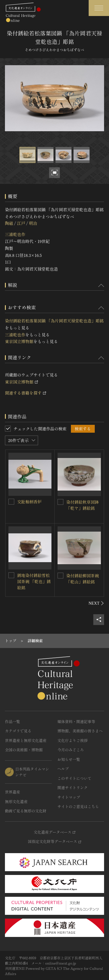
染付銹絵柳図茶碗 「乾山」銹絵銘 (83, 579)
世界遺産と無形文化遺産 (26, 740)
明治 (33, 223)
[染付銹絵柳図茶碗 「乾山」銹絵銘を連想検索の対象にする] (60, 576)
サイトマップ (69, 797)
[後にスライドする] (96, 603)
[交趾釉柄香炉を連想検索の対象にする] (11, 502)
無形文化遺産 (16, 801)
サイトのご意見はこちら (78, 806)
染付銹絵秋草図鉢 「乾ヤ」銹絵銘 (83, 505)
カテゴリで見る (18, 731)
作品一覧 (12, 721)
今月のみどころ (71, 750)
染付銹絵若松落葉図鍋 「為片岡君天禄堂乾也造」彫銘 (54, 321)
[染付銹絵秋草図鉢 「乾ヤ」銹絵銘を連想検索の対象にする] (60, 502)
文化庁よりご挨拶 (73, 740)
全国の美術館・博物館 (24, 750)
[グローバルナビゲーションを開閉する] (99, 8)
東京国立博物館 (19, 341)
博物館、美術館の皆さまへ (80, 731)
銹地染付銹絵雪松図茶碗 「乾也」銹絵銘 (34, 581)
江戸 (21, 223)
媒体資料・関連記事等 (76, 721)
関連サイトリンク (73, 788)
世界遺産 (12, 792)
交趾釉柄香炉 (29, 502)
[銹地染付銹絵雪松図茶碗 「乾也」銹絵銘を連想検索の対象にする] (11, 575)
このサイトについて (75, 778)
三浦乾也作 (15, 234)
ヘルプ (63, 769)
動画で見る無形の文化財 (26, 811)
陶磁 (9, 223)
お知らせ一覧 (69, 759)
